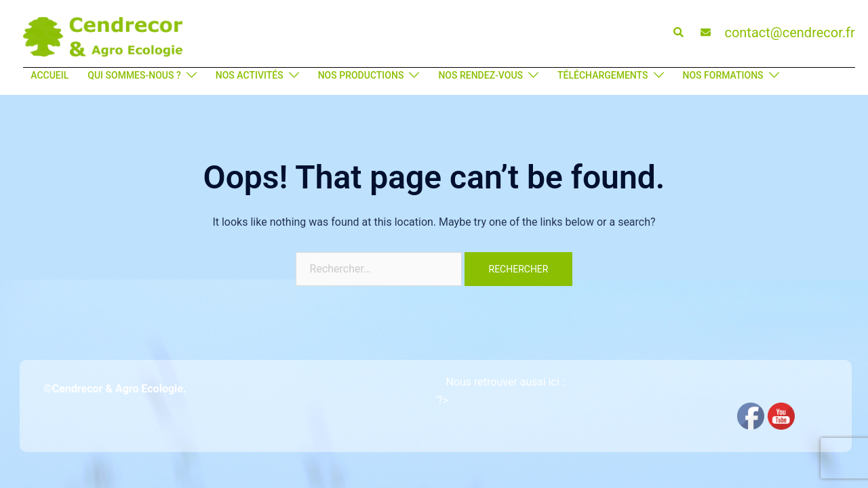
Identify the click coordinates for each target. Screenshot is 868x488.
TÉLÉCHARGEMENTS (603, 75)
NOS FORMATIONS (723, 75)
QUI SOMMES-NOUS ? (134, 75)
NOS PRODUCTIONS (361, 75)
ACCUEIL (50, 75)
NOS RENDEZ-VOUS (480, 75)
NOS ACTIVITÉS (250, 75)
